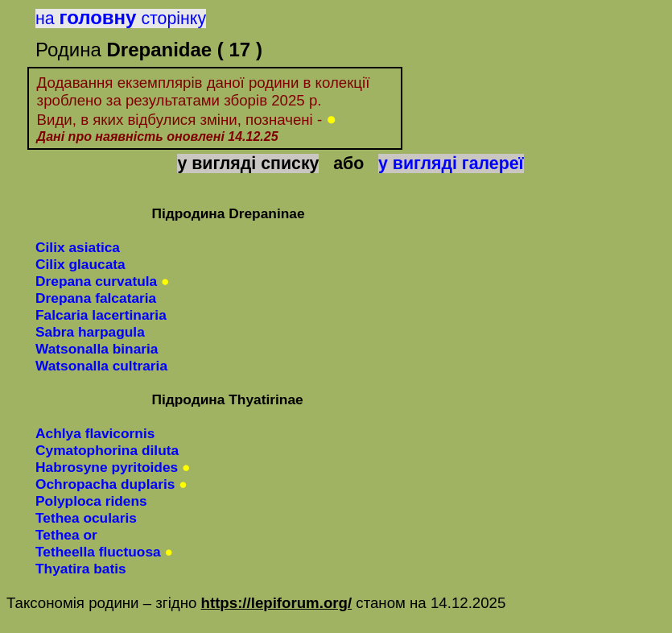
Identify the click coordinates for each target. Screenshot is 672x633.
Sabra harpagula (90, 332)
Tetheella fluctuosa (98, 552)
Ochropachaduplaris (105, 484)
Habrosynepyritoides (107, 467)
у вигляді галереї (451, 163)
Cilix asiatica (78, 247)
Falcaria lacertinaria (101, 315)
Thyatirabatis (81, 569)
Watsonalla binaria (97, 349)
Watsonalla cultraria (101, 366)
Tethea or (66, 535)
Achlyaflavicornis (95, 433)
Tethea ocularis (86, 518)
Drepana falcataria (96, 298)
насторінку (121, 19)
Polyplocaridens (91, 501)
